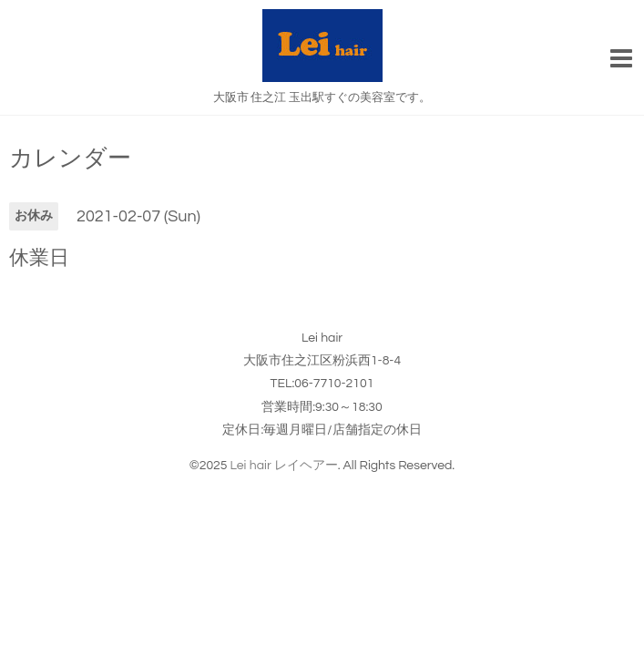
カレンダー (70, 159)
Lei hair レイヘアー (284, 466)
